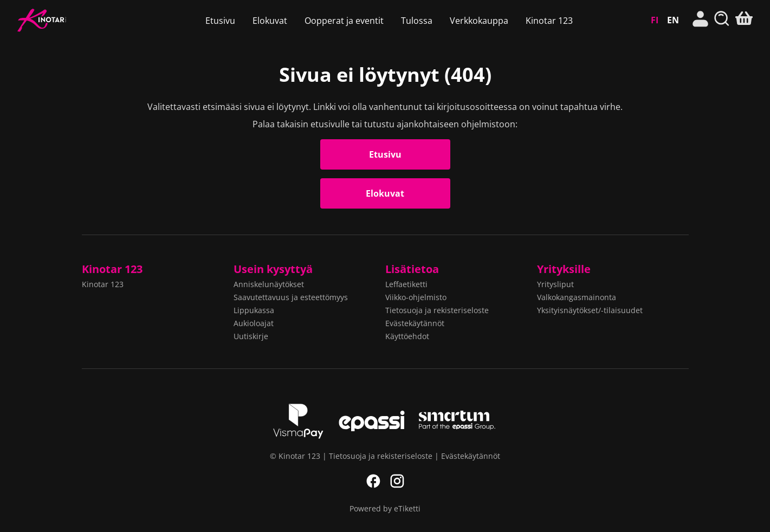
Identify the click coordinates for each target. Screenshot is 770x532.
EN (673, 20)
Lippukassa (254, 310)
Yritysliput (555, 284)
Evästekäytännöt (415, 323)
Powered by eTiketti (385, 508)
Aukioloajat (254, 323)
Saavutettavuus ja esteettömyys (291, 297)
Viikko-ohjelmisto (416, 297)
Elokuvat (270, 21)
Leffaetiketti (406, 284)
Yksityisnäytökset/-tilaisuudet (590, 310)
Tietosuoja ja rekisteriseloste (437, 310)
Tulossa (417, 21)
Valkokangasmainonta (577, 297)
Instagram (397, 481)
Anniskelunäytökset (269, 284)
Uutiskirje (251, 336)
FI (655, 20)
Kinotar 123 (73, 20)
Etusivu (220, 21)
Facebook (373, 481)
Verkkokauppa (479, 21)
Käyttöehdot (407, 336)
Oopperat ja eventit (344, 21)
